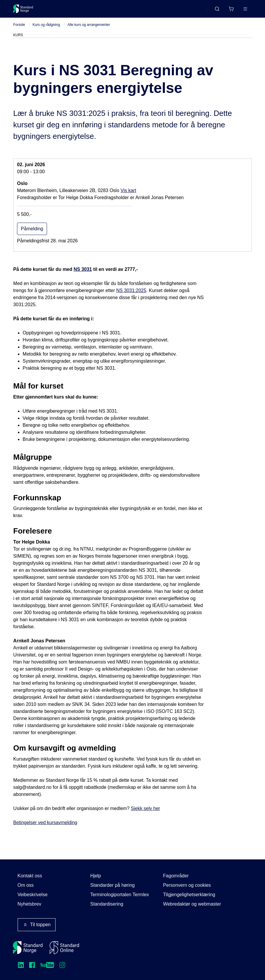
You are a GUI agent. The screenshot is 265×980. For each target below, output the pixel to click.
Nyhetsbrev (30, 904)
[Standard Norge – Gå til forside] (27, 11)
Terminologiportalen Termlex (120, 895)
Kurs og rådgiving (46, 30)
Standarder (63, 11)
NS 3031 (83, 275)
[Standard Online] (64, 948)
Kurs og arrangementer (149, 11)
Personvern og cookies (187, 885)
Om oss (26, 885)
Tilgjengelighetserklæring (189, 895)
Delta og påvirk (100, 11)
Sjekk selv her (145, 813)
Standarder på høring (112, 885)
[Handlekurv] (214, 11)
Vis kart (128, 196)
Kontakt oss (30, 876)
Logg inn (238, 11)
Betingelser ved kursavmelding (45, 827)
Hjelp (95, 876)
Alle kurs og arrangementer (89, 30)
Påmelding (32, 234)
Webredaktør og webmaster (192, 904)
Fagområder (176, 876)
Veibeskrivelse (33, 895)
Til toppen (37, 925)
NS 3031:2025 (131, 296)
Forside (19, 30)
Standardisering (107, 904)
